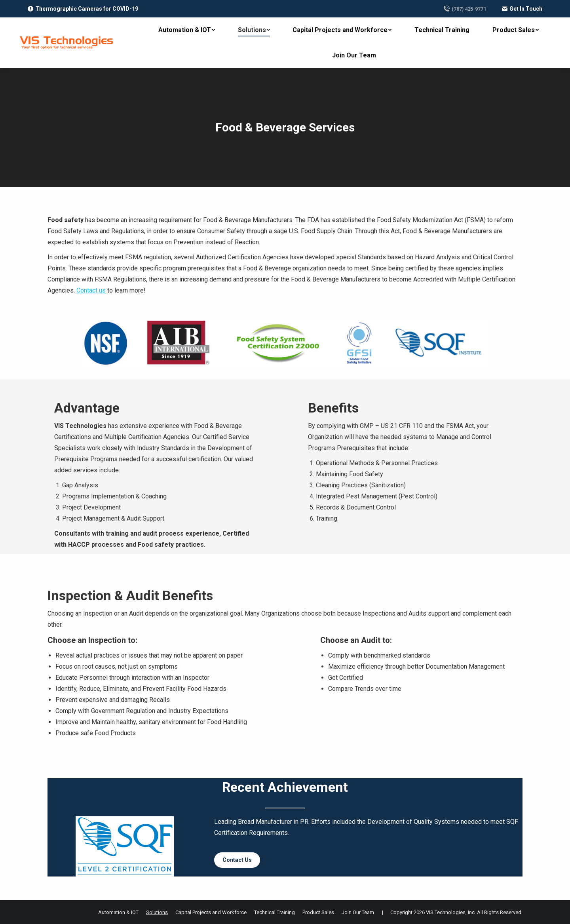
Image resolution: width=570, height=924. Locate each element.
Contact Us (237, 860)
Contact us (91, 290)
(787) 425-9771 (465, 9)
